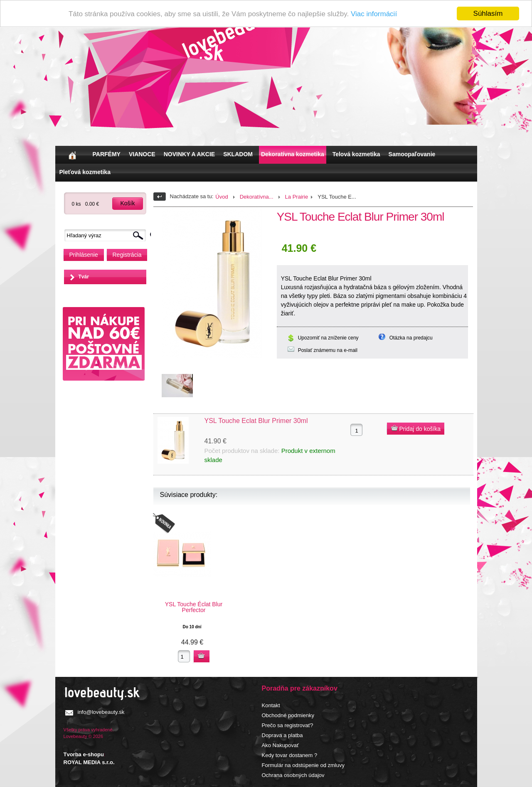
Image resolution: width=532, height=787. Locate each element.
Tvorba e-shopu (84, 754)
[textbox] (107, 235)
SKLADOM (238, 154)
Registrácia (127, 255)
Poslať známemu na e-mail (328, 350)
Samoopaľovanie (412, 154)
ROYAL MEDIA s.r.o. (89, 762)
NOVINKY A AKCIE (189, 154)
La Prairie (297, 197)
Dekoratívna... (257, 197)
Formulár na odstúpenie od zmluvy (303, 765)
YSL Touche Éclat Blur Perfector (194, 607)
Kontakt (271, 705)
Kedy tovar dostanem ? (290, 755)
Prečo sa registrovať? (288, 725)
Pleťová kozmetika (85, 172)
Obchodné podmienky (288, 715)
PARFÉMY (107, 154)
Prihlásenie (84, 255)
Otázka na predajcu (411, 338)
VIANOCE (142, 154)
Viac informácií (374, 14)
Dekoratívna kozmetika (293, 154)
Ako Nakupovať (280, 745)
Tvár (84, 277)
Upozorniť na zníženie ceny (328, 338)
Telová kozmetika (356, 154)
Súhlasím (488, 14)
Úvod (222, 197)
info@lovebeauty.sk (101, 712)
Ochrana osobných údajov (293, 775)
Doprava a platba (282, 735)
